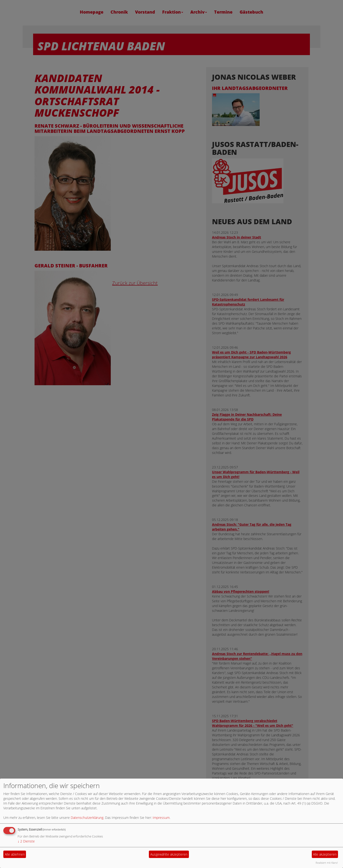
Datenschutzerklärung (87, 818)
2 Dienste (26, 841)
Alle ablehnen (15, 854)
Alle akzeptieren (325, 854)
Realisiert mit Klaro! (327, 863)
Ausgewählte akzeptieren (169, 854)
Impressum (161, 818)
